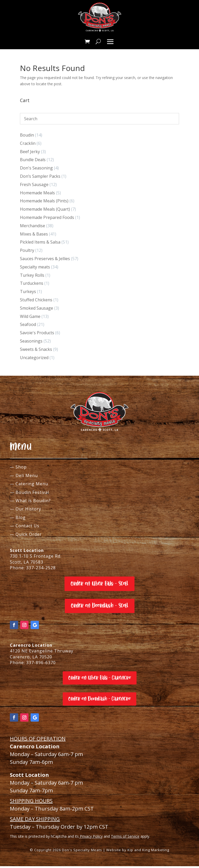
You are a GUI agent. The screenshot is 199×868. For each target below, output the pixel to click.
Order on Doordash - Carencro (99, 701)
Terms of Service (125, 838)
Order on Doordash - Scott (100, 607)
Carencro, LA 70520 (31, 659)
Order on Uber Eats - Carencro (100, 680)
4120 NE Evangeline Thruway (42, 653)
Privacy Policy (91, 838)
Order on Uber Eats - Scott (99, 585)
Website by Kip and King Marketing (138, 852)
